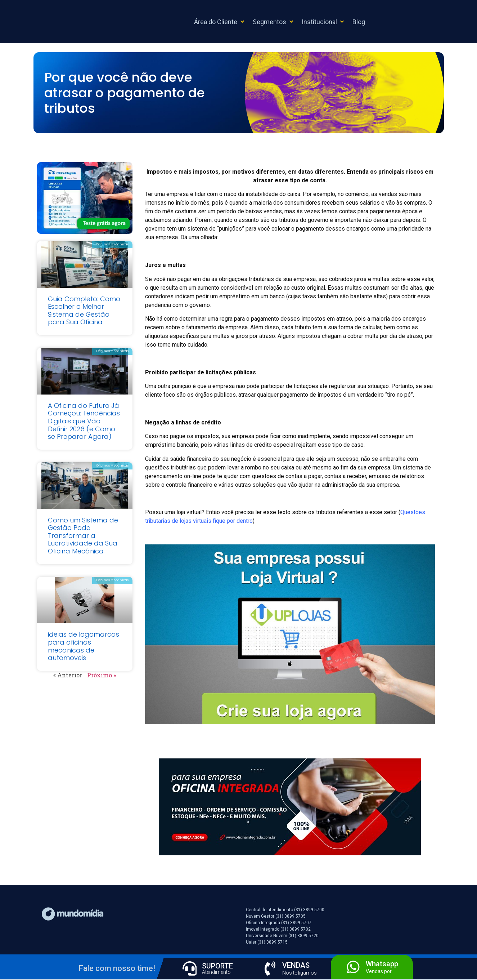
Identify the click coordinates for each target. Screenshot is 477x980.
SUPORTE (218, 966)
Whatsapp (382, 964)
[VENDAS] (270, 968)
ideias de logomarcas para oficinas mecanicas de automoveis (84, 646)
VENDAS (296, 965)
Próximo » (102, 675)
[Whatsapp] (353, 967)
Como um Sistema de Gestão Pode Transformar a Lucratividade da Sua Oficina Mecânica (83, 536)
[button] (220, 22)
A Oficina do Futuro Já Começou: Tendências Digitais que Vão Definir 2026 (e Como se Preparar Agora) (84, 421)
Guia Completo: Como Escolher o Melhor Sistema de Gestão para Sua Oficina (84, 311)
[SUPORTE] (190, 968)
